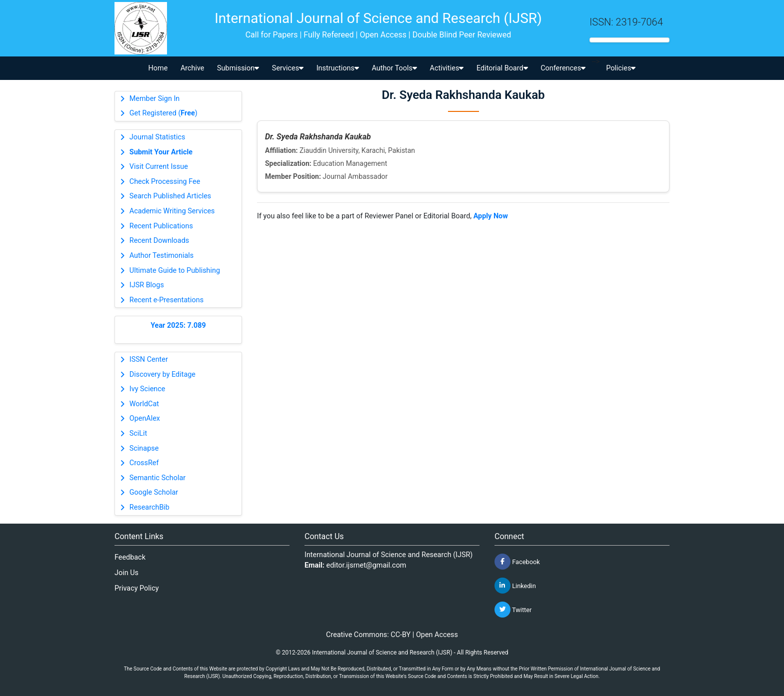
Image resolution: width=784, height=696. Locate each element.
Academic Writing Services (172, 211)
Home (158, 68)
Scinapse (144, 448)
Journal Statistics (157, 137)
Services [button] (288, 68)
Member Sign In (154, 99)
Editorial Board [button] (502, 68)
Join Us (126, 573)
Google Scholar (154, 492)
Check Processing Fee (165, 182)
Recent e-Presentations (166, 300)
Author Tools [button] (394, 68)
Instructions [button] (338, 68)
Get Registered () (163, 113)
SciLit (138, 433)
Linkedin (515, 586)
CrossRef (144, 463)
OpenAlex (145, 418)
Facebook (517, 562)
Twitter (513, 610)
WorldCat (144, 404)
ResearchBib (149, 507)
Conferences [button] (563, 68)
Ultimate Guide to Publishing (175, 271)
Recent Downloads (159, 241)
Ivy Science (147, 389)
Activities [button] (447, 68)
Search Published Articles (170, 196)
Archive (192, 68)
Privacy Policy (137, 588)
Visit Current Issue (159, 167)
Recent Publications (161, 226)
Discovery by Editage (162, 374)
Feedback (130, 557)
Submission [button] (238, 68)
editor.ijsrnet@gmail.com (366, 565)
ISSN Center (149, 359)
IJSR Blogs (147, 285)
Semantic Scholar (157, 478)
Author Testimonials (161, 256)
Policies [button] (621, 68)
